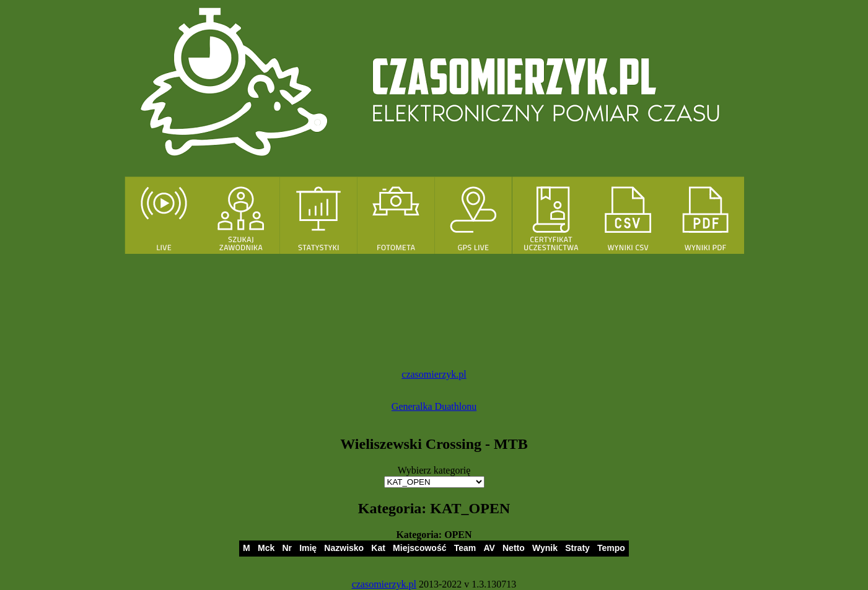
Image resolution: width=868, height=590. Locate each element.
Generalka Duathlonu (434, 406)
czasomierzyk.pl (434, 374)
